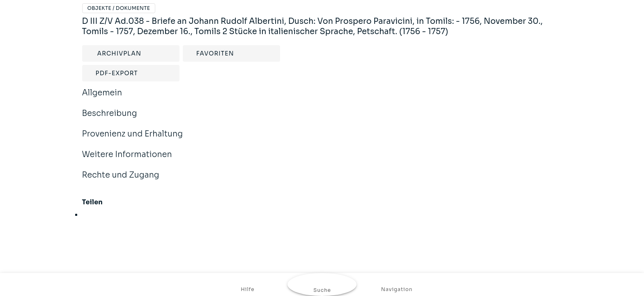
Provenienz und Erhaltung (133, 139)
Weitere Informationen (127, 160)
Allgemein (102, 98)
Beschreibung (110, 119)
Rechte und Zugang (121, 180)
